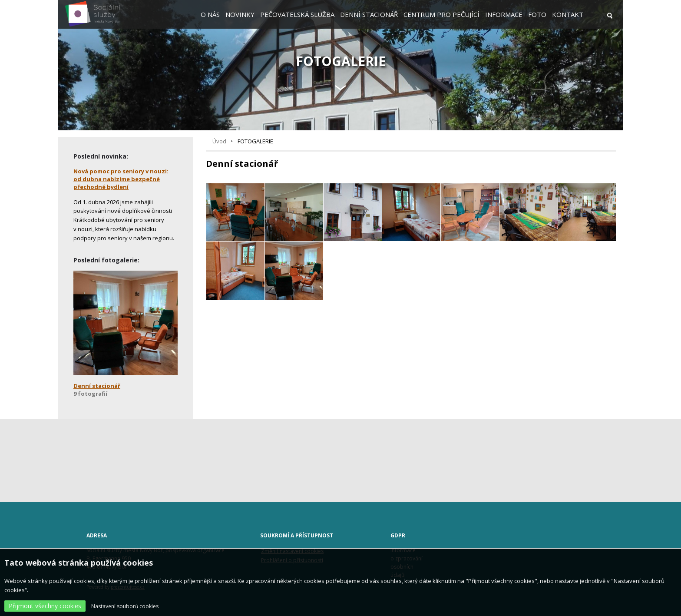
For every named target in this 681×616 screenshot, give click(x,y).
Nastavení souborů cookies (125, 606)
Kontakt (568, 14)
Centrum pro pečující (441, 14)
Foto (537, 14)
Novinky (240, 14)
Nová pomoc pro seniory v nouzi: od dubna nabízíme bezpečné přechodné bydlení (121, 179)
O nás (210, 14)
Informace (504, 14)
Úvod (219, 141)
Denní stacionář (369, 14)
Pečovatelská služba (297, 14)
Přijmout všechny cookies (45, 606)
